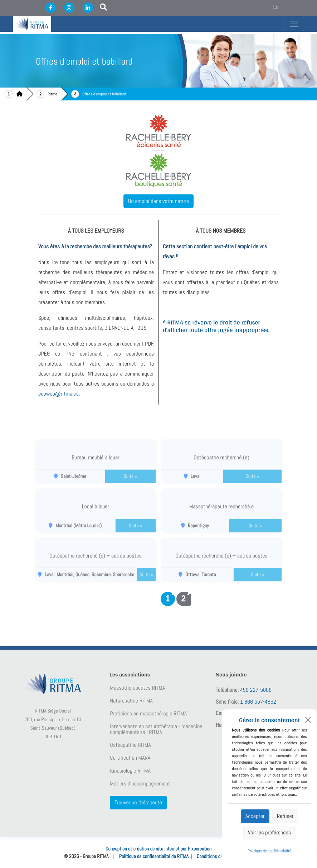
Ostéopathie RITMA (130, 745)
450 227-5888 (256, 690)
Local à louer (96, 513)
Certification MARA (130, 758)
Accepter (255, 816)
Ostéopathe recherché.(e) (221, 464)
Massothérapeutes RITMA (137, 688)
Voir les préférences (269, 832)
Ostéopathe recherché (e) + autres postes (96, 562)
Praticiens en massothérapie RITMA (148, 714)
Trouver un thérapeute (138, 802)
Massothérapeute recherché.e (221, 513)
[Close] (308, 720)
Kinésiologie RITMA (130, 771)
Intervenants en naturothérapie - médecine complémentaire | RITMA (156, 729)
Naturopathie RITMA (131, 701)
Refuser (285, 816)
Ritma (52, 94)
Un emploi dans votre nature (158, 201)
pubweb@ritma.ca (58, 394)
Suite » (131, 483)
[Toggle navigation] (294, 24)
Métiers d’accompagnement (140, 784)
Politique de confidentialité (269, 851)
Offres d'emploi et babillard (104, 94)
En (276, 7)
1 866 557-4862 (258, 702)
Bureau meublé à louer (96, 464)
